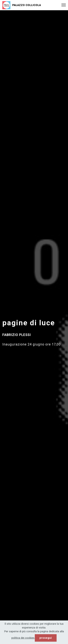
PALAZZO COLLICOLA (27, 5)
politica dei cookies (23, 638)
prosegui (46, 638)
